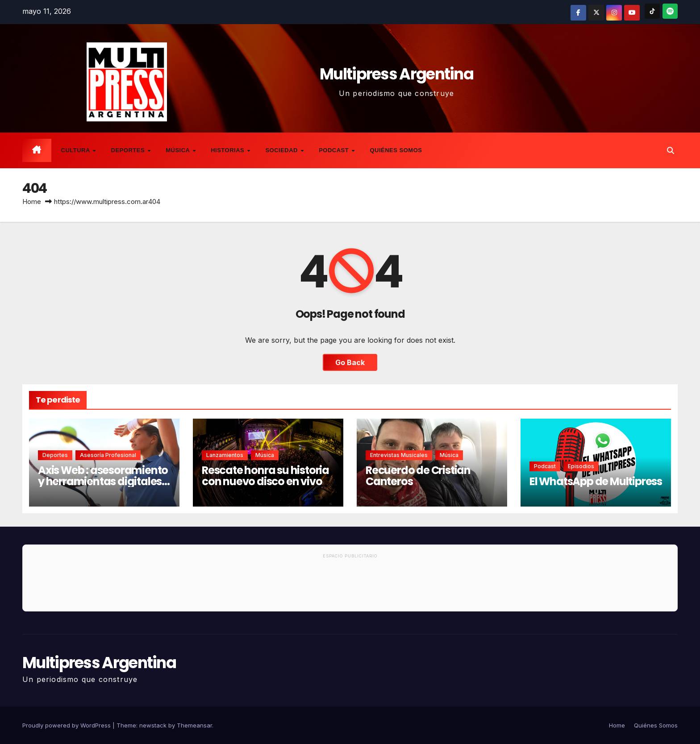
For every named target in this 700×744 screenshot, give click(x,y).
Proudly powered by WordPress (67, 725)
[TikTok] (652, 11)
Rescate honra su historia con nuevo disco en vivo (265, 476)
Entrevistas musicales (399, 455)
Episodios (581, 466)
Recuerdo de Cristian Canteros (418, 476)
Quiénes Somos (396, 150)
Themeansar (194, 725)
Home (32, 202)
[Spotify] (670, 11)
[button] (671, 150)
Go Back (350, 362)
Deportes (129, 150)
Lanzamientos (225, 455)
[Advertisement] (350, 586)
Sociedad (282, 150)
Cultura (77, 150)
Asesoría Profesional (108, 455)
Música (179, 150)
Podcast (335, 150)
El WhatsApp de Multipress (596, 481)
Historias (228, 150)
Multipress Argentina (396, 74)
